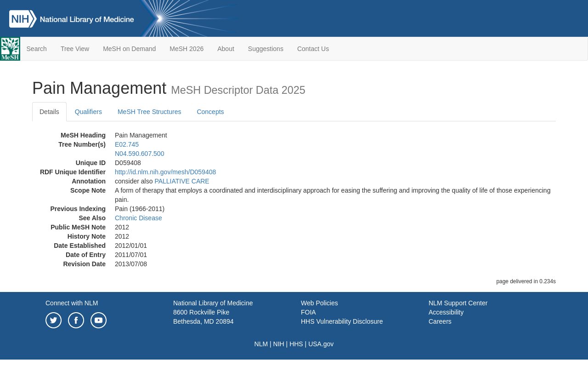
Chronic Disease (139, 218)
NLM (261, 344)
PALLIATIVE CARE (182, 181)
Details (49, 112)
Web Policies (319, 303)
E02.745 (127, 144)
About (226, 49)
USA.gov (321, 344)
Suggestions (266, 49)
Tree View (75, 49)
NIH (279, 344)
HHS (296, 344)
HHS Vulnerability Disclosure (342, 321)
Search (37, 49)
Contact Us (313, 49)
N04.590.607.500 (139, 154)
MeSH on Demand (129, 49)
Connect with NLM (72, 303)
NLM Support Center (458, 303)
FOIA (308, 312)
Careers (440, 321)
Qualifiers (88, 112)
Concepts (210, 112)
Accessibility (446, 312)
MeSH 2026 (187, 49)
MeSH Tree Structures (150, 112)
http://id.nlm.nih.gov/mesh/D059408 (165, 172)
